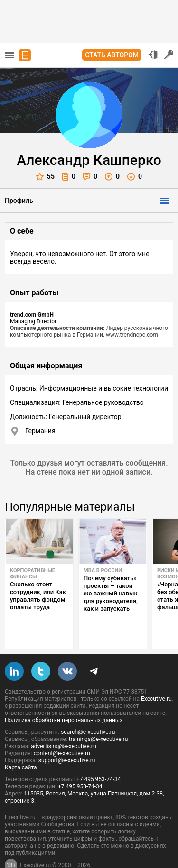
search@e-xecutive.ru (88, 710)
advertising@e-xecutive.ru (63, 724)
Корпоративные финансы (33, 574)
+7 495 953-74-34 (99, 757)
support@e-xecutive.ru (67, 738)
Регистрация (169, 55)
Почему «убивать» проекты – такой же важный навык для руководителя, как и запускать (111, 593)
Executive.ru (156, 676)
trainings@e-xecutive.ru (98, 717)
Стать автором (112, 55)
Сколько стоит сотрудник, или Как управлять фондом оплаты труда (38, 596)
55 (45, 177)
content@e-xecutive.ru (62, 731)
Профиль (19, 201)
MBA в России (103, 571)
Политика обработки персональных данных (64, 698)
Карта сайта (21, 745)
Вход (153, 55)
